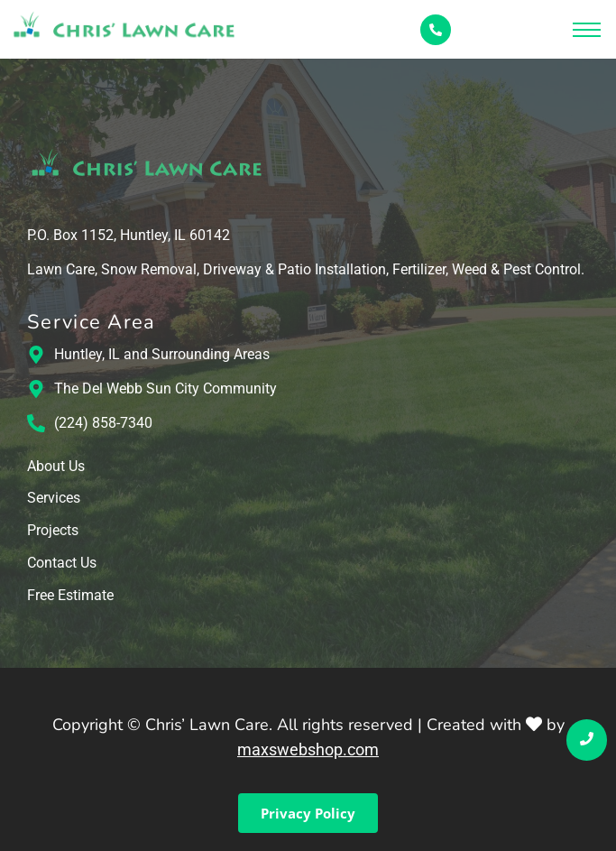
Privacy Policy (308, 813)
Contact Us (62, 564)
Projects (53, 531)
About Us (56, 467)
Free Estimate (70, 596)
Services (54, 499)
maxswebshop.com (308, 749)
